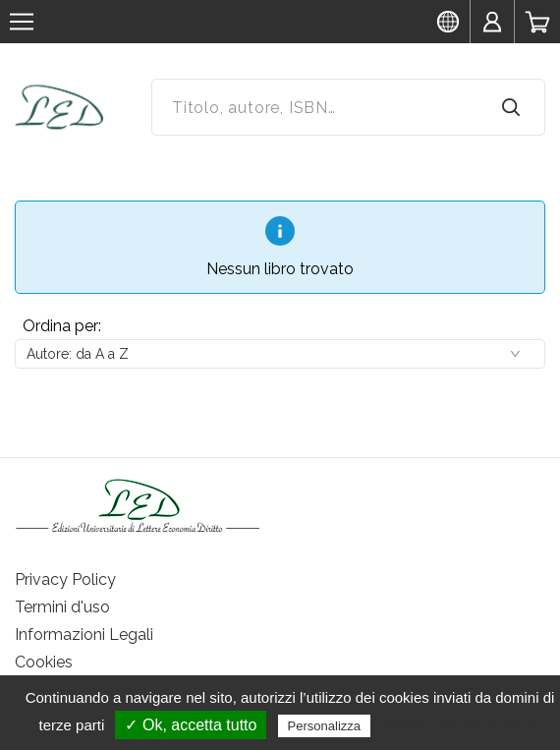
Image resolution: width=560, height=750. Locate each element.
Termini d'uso (62, 607)
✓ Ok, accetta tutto (191, 725)
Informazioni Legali (84, 635)
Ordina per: (62, 326)
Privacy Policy (65, 579)
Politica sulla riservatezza (457, 725)
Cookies (44, 662)
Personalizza (324, 726)
